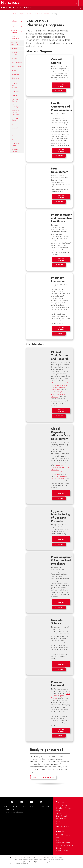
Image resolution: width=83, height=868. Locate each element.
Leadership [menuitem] (15, 128)
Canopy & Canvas (63, 805)
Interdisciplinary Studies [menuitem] (17, 119)
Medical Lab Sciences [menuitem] (16, 145)
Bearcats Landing (63, 826)
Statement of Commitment (56, 860)
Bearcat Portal (62, 816)
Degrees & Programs (25, 14)
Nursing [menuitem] (14, 132)
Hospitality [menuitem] (15, 95)
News (58, 840)
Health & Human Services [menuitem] (15, 86)
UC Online (14, 14)
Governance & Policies (64, 845)
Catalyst (59, 813)
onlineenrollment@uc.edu (13, 812)
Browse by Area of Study (41, 14)
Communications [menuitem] (17, 62)
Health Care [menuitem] (15, 91)
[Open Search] (76, 3)
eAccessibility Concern (16, 862)
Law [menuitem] (13, 124)
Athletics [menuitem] (14, 48)
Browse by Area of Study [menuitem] (17, 43)
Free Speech (40, 862)
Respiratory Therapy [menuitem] (15, 151)
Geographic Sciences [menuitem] (15, 79)
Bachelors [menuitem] (17, 27)
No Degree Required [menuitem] (17, 22)
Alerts (11, 860)
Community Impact (63, 843)
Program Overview (61, 85)
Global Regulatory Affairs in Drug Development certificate (60, 394)
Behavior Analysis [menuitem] (15, 53)
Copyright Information (51, 862)
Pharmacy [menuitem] (14, 136)
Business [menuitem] (15, 58)
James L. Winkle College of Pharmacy (61, 696)
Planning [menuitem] (14, 140)
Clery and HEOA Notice (21, 860)
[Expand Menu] (81, 8)
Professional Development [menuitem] (17, 38)
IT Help (59, 821)
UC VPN (59, 824)
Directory (60, 848)
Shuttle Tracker (62, 819)
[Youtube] (31, 802)
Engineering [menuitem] (15, 74)
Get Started (59, 90)
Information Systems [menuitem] (15, 100)
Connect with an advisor (43, 777)
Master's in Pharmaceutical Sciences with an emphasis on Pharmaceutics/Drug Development (61, 386)
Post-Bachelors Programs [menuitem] (17, 32)
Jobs (58, 837)
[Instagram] (21, 802)
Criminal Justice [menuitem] (16, 66)
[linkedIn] (41, 802)
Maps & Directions (63, 835)
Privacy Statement (30, 862)
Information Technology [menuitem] (15, 106)
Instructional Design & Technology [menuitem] (16, 113)
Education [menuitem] (15, 70)
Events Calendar (62, 851)
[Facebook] (12, 802)
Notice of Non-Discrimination (38, 860)
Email (58, 811)
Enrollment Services (64, 808)
